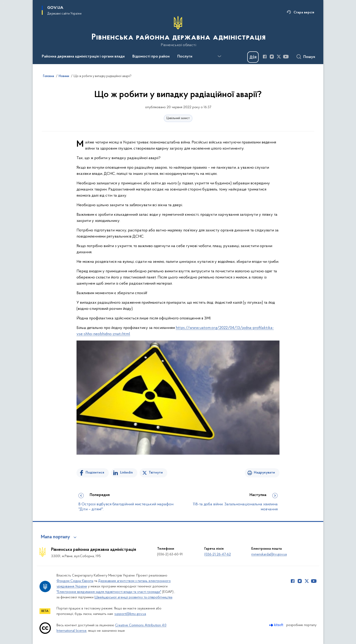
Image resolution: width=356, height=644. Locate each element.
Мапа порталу (56, 537)
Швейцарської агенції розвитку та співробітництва (133, 597)
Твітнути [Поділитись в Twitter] (156, 473)
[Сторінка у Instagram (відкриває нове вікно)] (272, 57)
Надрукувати (264, 473)
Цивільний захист (178, 118)
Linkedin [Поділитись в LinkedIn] (126, 473)
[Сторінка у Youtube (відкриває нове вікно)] (286, 57)
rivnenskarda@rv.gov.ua (269, 554)
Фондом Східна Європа (75, 581)
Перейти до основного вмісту (3, 3)
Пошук (309, 57)
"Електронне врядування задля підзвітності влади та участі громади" (109, 592)
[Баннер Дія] (253, 57)
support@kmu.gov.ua (130, 614)
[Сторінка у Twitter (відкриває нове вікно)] (279, 57)
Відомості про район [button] (151, 57)
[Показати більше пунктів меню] (219, 56)
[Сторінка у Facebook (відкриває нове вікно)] (265, 57)
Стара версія (304, 13)
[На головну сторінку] (178, 32)
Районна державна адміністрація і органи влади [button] (83, 57)
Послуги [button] (185, 57)
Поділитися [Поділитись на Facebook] (95, 473)
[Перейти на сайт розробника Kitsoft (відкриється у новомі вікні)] (277, 625)
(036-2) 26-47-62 (218, 554)
